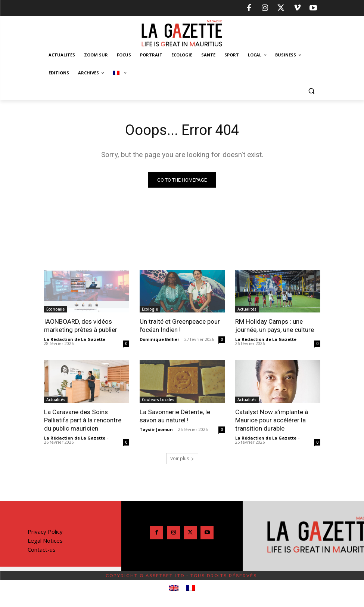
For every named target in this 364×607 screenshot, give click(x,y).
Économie (55, 309)
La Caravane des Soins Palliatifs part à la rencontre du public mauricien (83, 420)
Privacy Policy (45, 531)
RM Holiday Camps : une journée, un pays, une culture (275, 326)
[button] (312, 91)
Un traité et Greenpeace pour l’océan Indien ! (180, 326)
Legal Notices (45, 540)
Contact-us (42, 549)
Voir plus (182, 458)
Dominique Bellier (159, 339)
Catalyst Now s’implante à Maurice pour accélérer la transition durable (271, 420)
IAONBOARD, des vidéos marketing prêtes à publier (80, 326)
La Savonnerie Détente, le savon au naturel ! (175, 416)
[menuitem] (119, 73)
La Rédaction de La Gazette (75, 339)
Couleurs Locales (158, 399)
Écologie (150, 309)
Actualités (247, 309)
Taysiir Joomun (156, 429)
